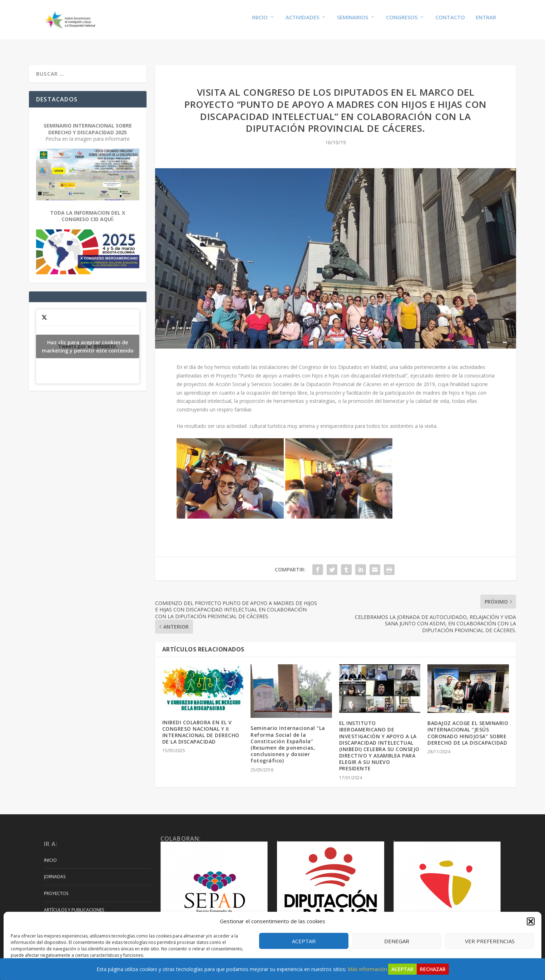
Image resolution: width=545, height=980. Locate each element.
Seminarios (353, 22)
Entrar (486, 22)
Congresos (402, 22)
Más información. (368, 969)
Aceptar (304, 941)
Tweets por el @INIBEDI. (88, 340)
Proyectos (56, 887)
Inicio (260, 22)
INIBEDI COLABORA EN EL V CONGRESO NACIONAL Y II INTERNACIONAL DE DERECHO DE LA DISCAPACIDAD (201, 725)
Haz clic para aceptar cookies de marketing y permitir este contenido (88, 340)
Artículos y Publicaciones (74, 903)
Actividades (302, 22)
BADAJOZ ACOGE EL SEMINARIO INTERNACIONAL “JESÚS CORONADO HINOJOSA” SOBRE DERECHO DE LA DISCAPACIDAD (468, 726)
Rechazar (433, 969)
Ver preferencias (490, 941)
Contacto (450, 22)
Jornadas (55, 870)
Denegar (397, 941)
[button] (531, 921)
